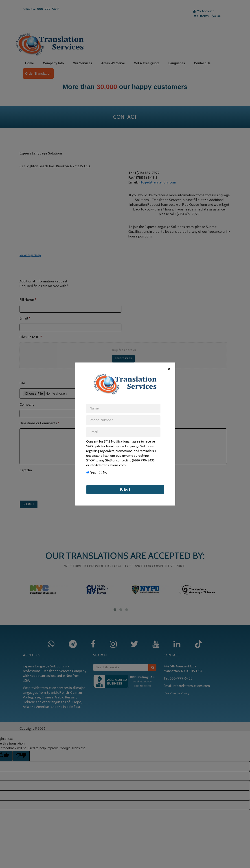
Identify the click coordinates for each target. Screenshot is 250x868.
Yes (93, 472)
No (105, 472)
